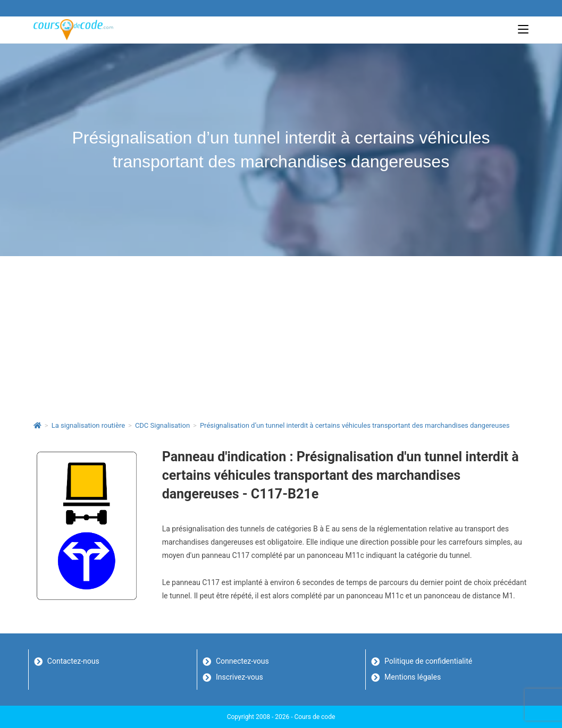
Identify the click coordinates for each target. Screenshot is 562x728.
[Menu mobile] (523, 29)
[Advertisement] (281, 336)
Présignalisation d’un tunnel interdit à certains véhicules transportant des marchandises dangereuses (355, 425)
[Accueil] (37, 425)
